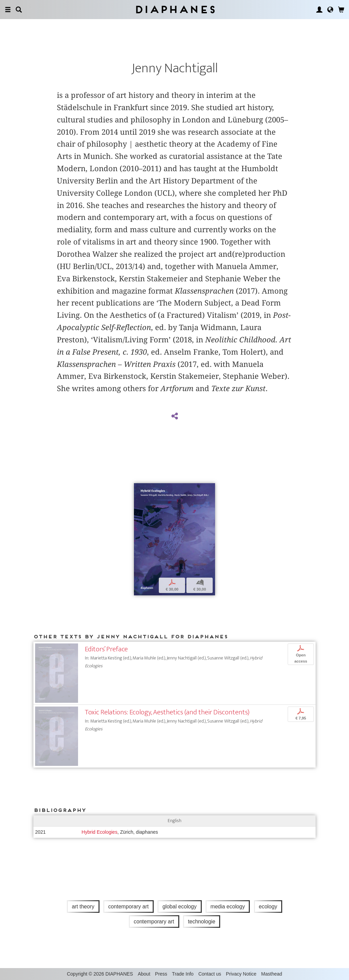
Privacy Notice (241, 974)
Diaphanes (175, 9)
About (144, 974)
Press (161, 974)
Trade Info (183, 974)
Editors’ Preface (106, 649)
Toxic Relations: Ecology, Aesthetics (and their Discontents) (167, 712)
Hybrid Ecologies (99, 832)
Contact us (210, 974)
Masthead (271, 974)
